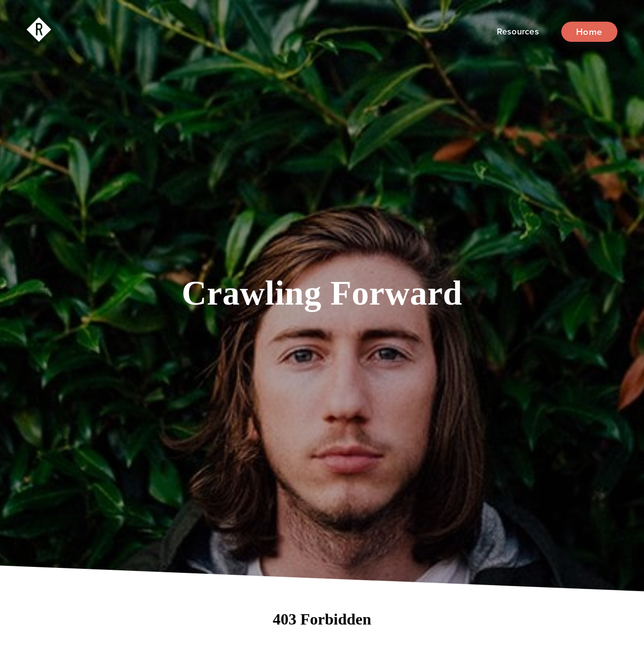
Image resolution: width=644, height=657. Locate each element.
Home (589, 32)
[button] (518, 32)
